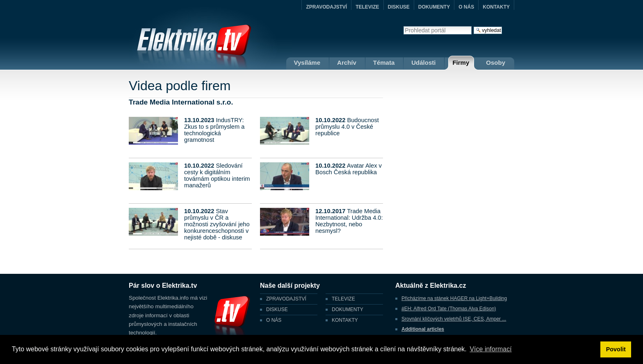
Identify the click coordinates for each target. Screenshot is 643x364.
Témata (384, 63)
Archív (347, 63)
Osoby (496, 63)
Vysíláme (307, 63)
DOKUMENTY (434, 7)
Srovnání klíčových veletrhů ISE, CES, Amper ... (454, 319)
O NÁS (466, 7)
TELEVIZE (367, 7)
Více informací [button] (490, 349)
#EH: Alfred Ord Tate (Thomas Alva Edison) (449, 309)
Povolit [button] (616, 349)
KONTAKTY (496, 7)
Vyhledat (403, 26)
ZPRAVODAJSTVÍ (326, 7)
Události (423, 63)
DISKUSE (399, 7)
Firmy (461, 63)
